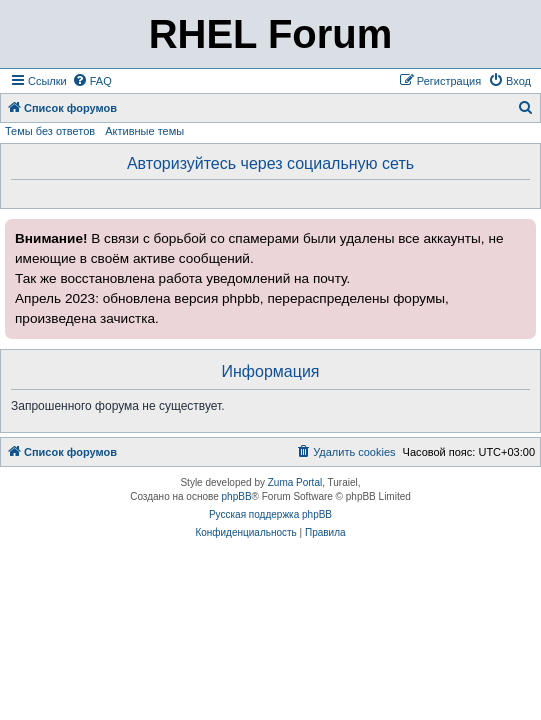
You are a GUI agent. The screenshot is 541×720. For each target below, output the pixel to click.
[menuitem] (92, 81)
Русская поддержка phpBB (270, 514)
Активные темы (144, 131)
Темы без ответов (50, 131)
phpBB (237, 496)
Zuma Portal (295, 482)
